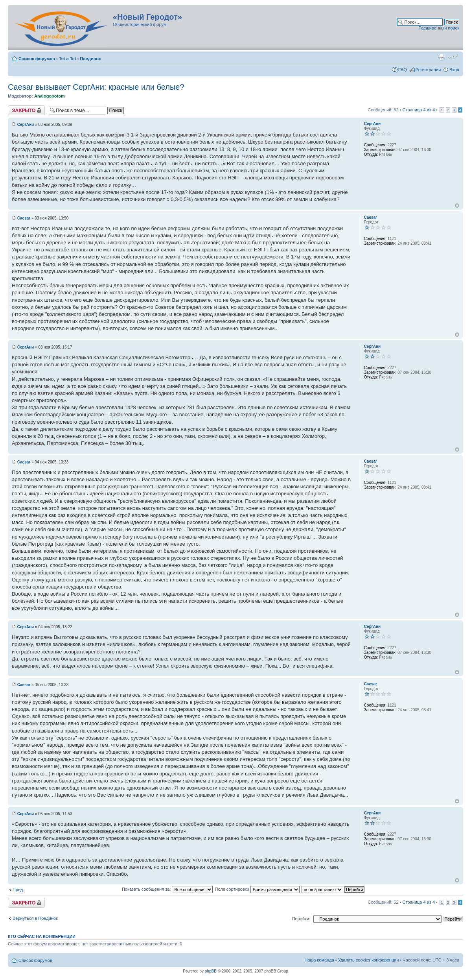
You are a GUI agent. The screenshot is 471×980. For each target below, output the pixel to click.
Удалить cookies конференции (369, 960)
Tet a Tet (68, 59)
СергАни (26, 125)
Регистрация (428, 70)
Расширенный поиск (439, 28)
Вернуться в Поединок (35, 918)
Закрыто (26, 110)
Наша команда (319, 960)
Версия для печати (442, 57)
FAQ (403, 70)
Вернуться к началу (457, 206)
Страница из (419, 110)
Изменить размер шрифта (454, 57)
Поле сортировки (257, 889)
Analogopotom (50, 96)
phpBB (211, 971)
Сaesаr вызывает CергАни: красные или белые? (96, 87)
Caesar (24, 218)
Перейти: (301, 919)
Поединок (90, 59)
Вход (454, 70)
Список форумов (37, 59)
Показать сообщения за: (167, 889)
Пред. (18, 890)
